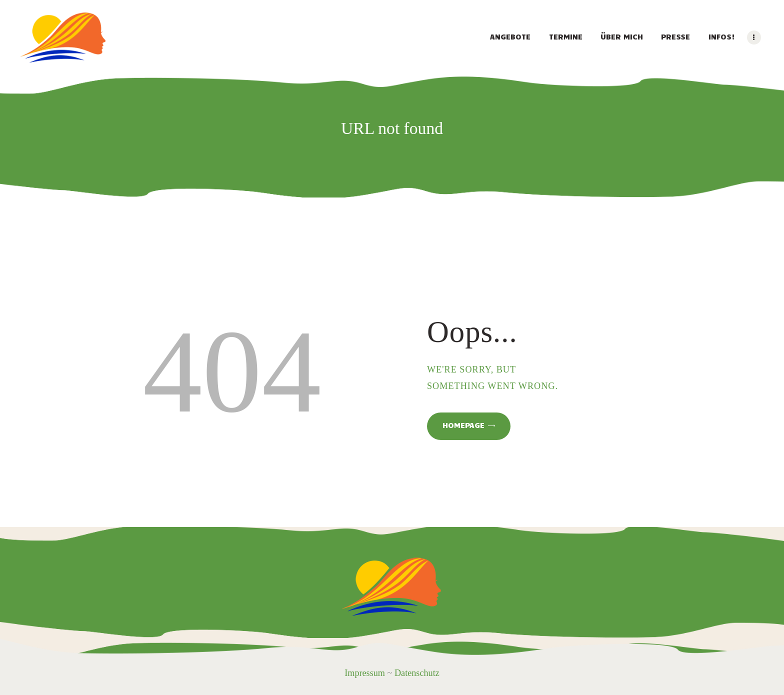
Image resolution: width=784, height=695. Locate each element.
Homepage (463, 425)
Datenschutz (417, 673)
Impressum (365, 673)
